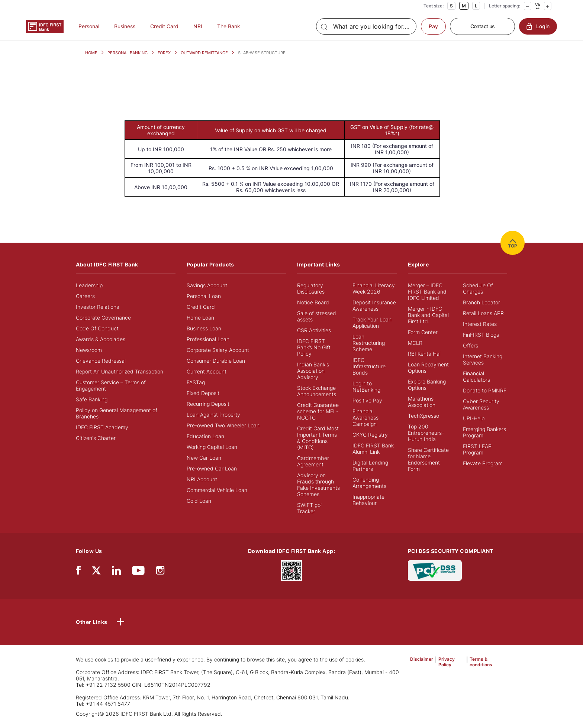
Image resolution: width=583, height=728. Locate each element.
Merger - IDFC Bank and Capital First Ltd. (428, 315)
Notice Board (313, 302)
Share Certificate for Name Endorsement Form (428, 459)
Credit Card (164, 26)
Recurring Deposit (208, 404)
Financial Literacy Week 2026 (374, 288)
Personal (89, 26)
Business (125, 26)
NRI (198, 26)
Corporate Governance (103, 318)
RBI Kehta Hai (424, 354)
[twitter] (96, 570)
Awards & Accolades (101, 339)
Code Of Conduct (97, 328)
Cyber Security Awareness (481, 404)
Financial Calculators (476, 376)
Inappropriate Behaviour (368, 500)
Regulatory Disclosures (311, 288)
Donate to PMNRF (485, 390)
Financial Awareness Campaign (365, 418)
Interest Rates (480, 324)
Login (538, 26)
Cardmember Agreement (313, 461)
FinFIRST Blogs (481, 335)
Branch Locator (481, 302)
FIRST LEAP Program (477, 449)
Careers (85, 296)
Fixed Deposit (203, 393)
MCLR (415, 343)
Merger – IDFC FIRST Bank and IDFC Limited (427, 292)
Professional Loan (208, 339)
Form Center (423, 332)
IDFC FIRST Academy (102, 427)
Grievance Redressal (101, 361)
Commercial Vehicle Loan (217, 490)
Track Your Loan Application (372, 323)
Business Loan (204, 328)
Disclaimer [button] (422, 659)
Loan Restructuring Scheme (369, 343)
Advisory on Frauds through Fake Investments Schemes (318, 485)
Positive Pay (367, 400)
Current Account (207, 371)
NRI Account (202, 479)
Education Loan (205, 436)
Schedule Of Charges (478, 288)
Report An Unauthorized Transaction (120, 371)
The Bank (229, 26)
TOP (513, 243)
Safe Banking (92, 399)
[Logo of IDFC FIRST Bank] (45, 26)
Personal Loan (204, 296)
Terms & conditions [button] (481, 662)
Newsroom (89, 350)
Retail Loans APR (483, 313)
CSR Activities (314, 330)
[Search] (366, 26)
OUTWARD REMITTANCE (204, 53)
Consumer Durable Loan (216, 361)
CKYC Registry (370, 435)
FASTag (196, 382)
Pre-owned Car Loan (212, 468)
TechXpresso (423, 416)
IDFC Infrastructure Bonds (369, 366)
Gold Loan (199, 501)
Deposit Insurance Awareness (374, 305)
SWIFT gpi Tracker (309, 508)
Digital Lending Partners (370, 466)
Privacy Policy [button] (447, 662)
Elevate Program (483, 463)
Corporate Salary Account (218, 350)
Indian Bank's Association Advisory (313, 371)
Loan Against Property (213, 415)
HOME (91, 53)
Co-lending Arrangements (369, 483)
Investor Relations (97, 307)
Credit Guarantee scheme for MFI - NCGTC (318, 411)
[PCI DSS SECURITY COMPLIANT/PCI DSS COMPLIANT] (435, 570)
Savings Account (207, 285)
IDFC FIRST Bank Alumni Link (373, 449)
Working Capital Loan (212, 447)
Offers (471, 345)
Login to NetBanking (366, 386)
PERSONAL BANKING (128, 53)
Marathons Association (422, 402)
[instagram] (160, 572)
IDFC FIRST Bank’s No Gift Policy (314, 347)
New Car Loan (204, 458)
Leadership (89, 285)
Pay (433, 26)
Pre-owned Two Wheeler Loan (223, 425)
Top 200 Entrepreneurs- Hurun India (426, 433)
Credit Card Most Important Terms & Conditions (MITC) (318, 438)
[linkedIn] (116, 572)
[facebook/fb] (78, 572)
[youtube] (138, 572)
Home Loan (200, 318)
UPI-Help (474, 418)
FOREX (164, 53)
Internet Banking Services (483, 359)
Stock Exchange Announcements (317, 391)
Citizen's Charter (96, 438)
